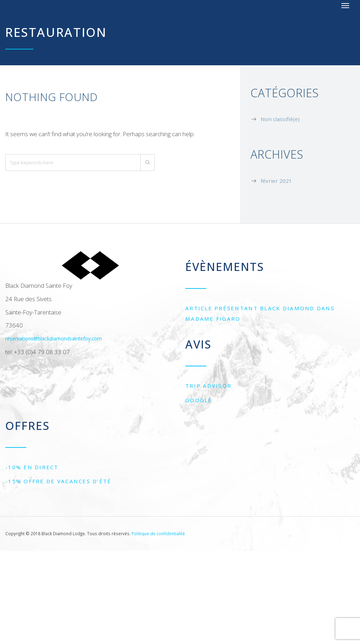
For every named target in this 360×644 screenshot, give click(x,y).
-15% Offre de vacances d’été (58, 481)
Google (199, 400)
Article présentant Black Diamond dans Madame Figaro (260, 313)
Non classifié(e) (280, 119)
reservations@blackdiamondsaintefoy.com (54, 338)
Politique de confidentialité (158, 533)
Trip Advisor (208, 386)
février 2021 (276, 181)
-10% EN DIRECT (32, 467)
